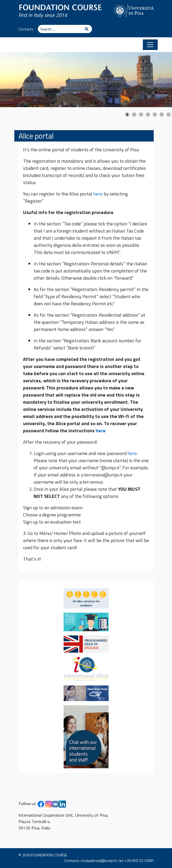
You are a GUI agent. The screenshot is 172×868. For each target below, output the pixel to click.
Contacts (26, 29)
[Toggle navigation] (150, 45)
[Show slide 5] (155, 115)
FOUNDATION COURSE (49, 855)
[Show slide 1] (127, 115)
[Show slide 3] (141, 115)
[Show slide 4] (148, 115)
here (98, 194)
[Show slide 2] (134, 115)
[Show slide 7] (169, 115)
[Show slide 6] (162, 115)
